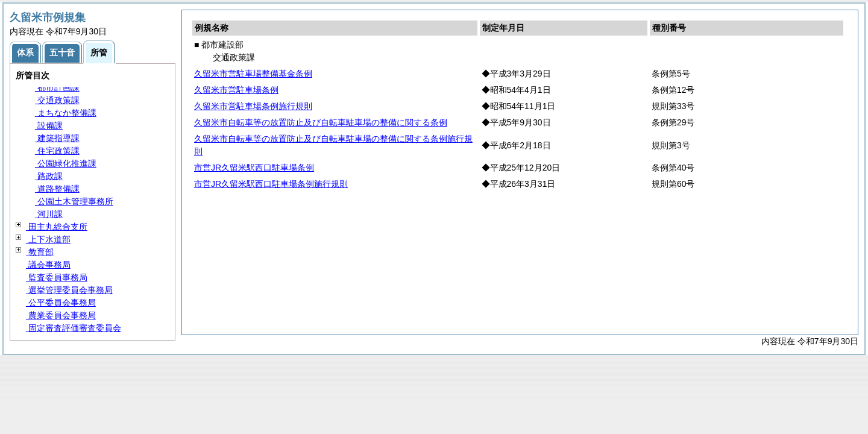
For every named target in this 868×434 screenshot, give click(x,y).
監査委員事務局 (57, 277)
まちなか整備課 (66, 113)
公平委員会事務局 (61, 303)
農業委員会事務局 (61, 315)
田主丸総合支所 (57, 227)
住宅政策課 (57, 151)
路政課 (49, 176)
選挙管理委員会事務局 (69, 290)
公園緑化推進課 (66, 163)
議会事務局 (48, 265)
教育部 (40, 252)
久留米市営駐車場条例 (236, 90)
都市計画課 (57, 87)
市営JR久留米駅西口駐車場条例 (254, 168)
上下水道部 (48, 239)
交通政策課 (57, 100)
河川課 (49, 214)
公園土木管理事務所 (74, 201)
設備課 (49, 125)
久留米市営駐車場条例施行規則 (253, 106)
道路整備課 (57, 189)
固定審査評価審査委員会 (74, 328)
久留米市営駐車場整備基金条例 (253, 74)
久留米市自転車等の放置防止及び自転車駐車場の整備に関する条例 (321, 122)
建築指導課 (57, 138)
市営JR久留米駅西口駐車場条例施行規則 (271, 184)
